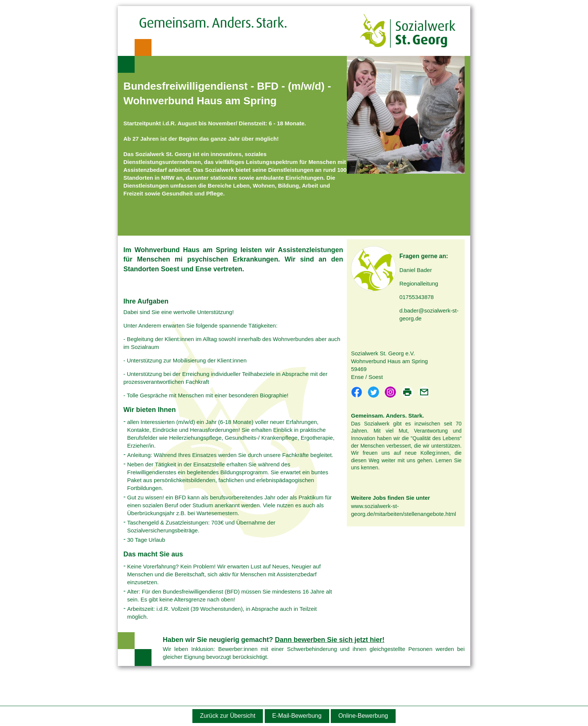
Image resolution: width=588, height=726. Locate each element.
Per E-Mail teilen (424, 392)
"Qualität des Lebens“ (436, 438)
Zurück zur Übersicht (228, 716)
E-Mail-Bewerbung (297, 716)
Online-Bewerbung (363, 716)
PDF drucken (407, 392)
